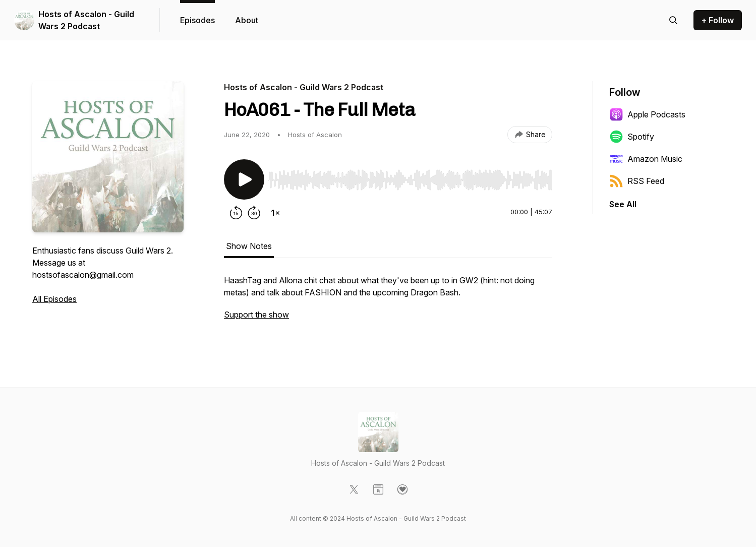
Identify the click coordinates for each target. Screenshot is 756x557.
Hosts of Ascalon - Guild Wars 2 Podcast (86, 20)
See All (623, 204)
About (247, 20)
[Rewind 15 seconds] (236, 213)
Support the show (256, 315)
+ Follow (718, 20)
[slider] (410, 180)
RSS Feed (637, 181)
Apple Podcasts (647, 114)
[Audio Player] (410, 177)
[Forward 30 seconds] (254, 213)
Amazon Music (646, 159)
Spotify (632, 137)
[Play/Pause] (244, 179)
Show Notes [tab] (249, 246)
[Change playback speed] (275, 213)
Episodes (197, 20)
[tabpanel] (388, 302)
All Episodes (54, 299)
